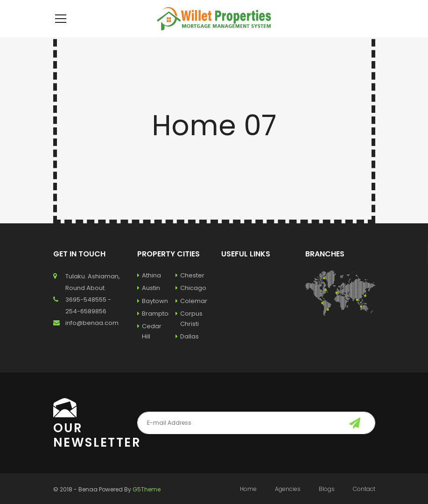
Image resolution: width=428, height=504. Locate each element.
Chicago (191, 302)
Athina (149, 289)
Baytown (153, 315)
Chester (190, 289)
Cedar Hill (149, 345)
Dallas (187, 350)
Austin (149, 302)
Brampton (153, 328)
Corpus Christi (189, 333)
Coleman (191, 315)
